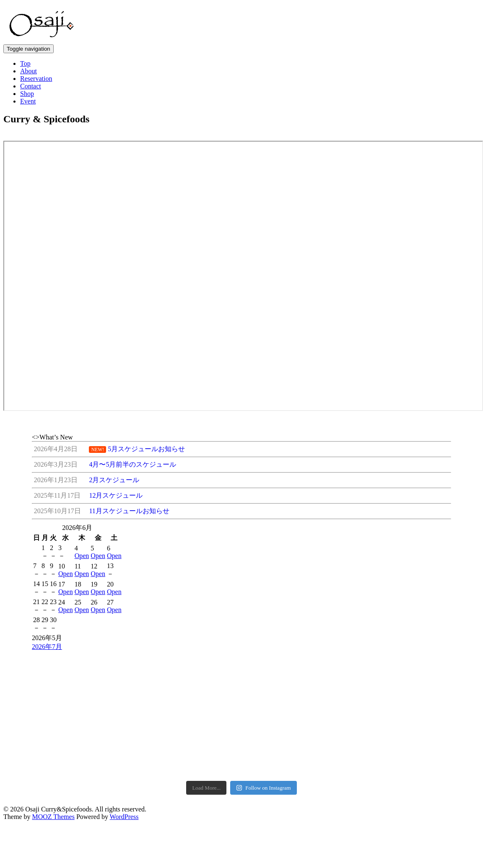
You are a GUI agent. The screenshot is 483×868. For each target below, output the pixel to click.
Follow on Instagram (263, 712)
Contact (31, 86)
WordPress (124, 741)
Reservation (36, 79)
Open (82, 556)
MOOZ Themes (53, 741)
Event (28, 101)
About (29, 71)
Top (25, 63)
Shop (27, 94)
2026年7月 (47, 647)
